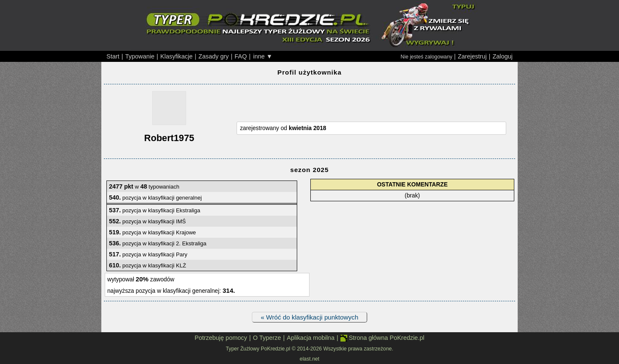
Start (113, 56)
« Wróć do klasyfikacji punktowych (309, 317)
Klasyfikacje (176, 56)
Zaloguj (503, 56)
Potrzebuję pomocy (221, 338)
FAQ (241, 56)
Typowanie (140, 56)
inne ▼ (263, 56)
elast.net (309, 359)
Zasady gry (213, 56)
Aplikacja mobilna (311, 338)
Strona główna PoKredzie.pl (382, 338)
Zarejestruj (472, 56)
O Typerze (267, 338)
